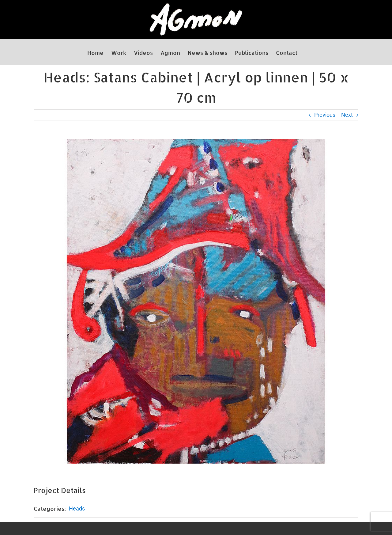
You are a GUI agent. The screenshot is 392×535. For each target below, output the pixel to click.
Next (347, 115)
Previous (325, 115)
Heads (77, 508)
